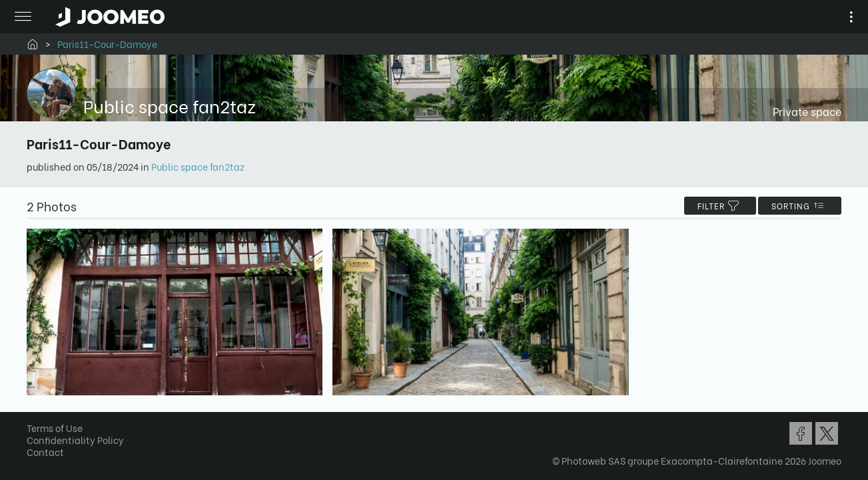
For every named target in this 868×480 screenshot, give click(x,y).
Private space (802, 111)
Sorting (795, 206)
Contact (50, 455)
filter (715, 206)
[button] (35, 411)
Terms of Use (59, 431)
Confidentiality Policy (80, 443)
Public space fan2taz (203, 166)
